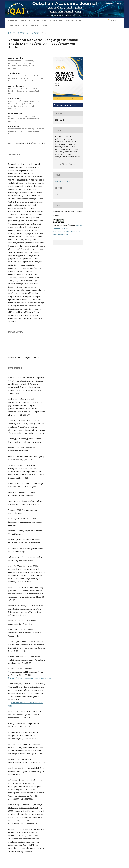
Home (11, 33)
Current (13, 20)
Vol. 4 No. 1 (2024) (33, 33)
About (46, 25)
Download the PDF (66, 105)
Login (118, 4)
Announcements (74, 20)
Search (114, 20)
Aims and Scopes (18, 25)
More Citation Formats (66, 164)
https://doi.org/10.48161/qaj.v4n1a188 (29, 143)
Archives (25, 20)
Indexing (35, 25)
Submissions (40, 20)
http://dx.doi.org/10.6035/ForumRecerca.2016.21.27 (30, 678)
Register (109, 4)
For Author (56, 20)
